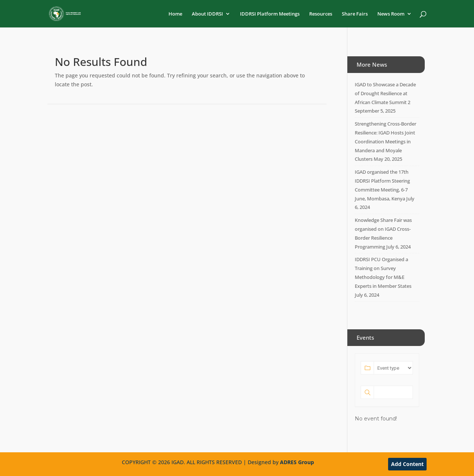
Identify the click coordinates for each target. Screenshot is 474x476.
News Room (391, 14)
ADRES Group (297, 462)
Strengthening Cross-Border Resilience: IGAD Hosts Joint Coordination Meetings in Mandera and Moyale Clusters (385, 141)
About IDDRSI (207, 14)
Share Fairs (355, 14)
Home (175, 14)
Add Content (407, 464)
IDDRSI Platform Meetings (270, 14)
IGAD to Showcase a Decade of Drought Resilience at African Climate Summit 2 (385, 93)
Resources (321, 14)
